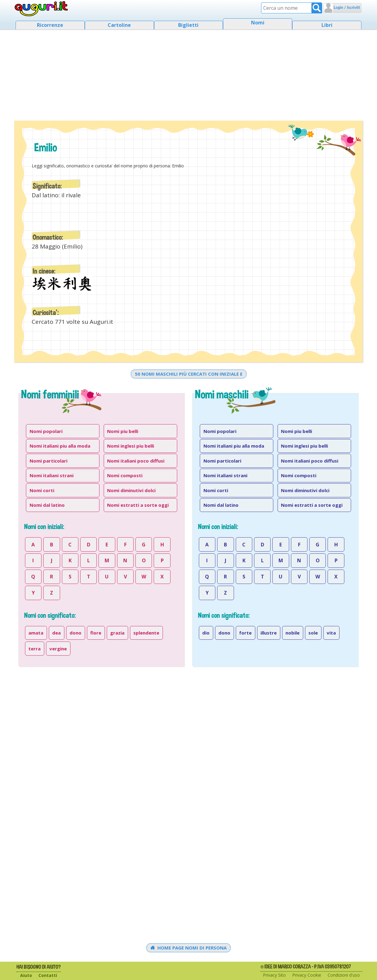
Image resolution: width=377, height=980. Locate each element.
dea (56, 633)
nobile (293, 633)
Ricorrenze (50, 25)
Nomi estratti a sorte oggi (138, 505)
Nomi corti (42, 490)
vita (331, 633)
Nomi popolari (46, 431)
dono (75, 633)
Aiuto (26, 975)
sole (313, 633)
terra (34, 649)
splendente (146, 633)
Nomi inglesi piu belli (131, 446)
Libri (327, 25)
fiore (96, 633)
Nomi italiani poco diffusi (136, 461)
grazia (117, 633)
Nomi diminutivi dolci (131, 490)
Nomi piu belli (123, 431)
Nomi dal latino (47, 505)
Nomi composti (125, 475)
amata (36, 633)
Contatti (48, 975)
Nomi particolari (48, 461)
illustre (269, 633)
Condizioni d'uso (344, 975)
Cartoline (119, 25)
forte (245, 633)
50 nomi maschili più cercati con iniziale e (189, 374)
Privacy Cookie (307, 975)
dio (206, 633)
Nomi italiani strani (52, 475)
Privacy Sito (274, 975)
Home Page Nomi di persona (189, 948)
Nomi (258, 23)
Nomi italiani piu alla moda (60, 446)
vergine (58, 649)
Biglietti (188, 25)
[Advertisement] (188, 73)
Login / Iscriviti (346, 7)
